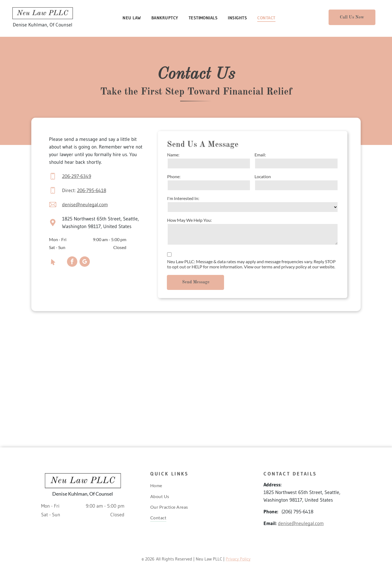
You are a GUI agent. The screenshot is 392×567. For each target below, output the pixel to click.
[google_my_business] (85, 262)
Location (263, 176)
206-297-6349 (77, 176)
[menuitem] (134, 18)
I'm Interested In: (183, 198)
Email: (260, 155)
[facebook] (72, 262)
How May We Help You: (189, 220)
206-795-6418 (92, 190)
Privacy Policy (238, 559)
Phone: (174, 176)
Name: (173, 155)
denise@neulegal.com (85, 205)
